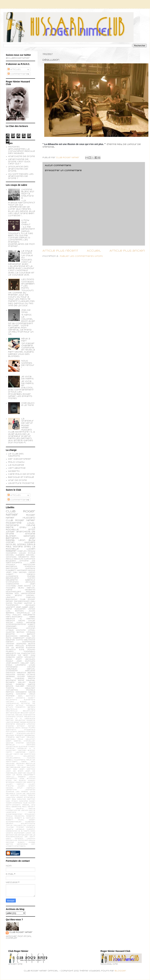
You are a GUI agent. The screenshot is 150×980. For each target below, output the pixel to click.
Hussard (30, 542)
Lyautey (10, 797)
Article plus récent (60, 251)
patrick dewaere (16, 692)
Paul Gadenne (14, 807)
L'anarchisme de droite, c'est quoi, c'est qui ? (19, 162)
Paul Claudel (15, 679)
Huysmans (19, 760)
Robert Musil (15, 820)
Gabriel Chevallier (24, 741)
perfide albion (15, 842)
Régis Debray (15, 684)
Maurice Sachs (15, 621)
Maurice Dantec (26, 799)
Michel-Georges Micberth (20, 556)
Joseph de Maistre (25, 782)
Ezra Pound (27, 650)
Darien (10, 642)
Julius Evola (27, 553)
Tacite (9, 826)
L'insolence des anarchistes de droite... (18, 169)
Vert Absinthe (17, 468)
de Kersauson (22, 835)
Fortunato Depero (16, 732)
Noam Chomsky (14, 803)
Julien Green (26, 786)
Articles (14, 70)
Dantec (10, 720)
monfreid (23, 840)
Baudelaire (12, 578)
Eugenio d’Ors (13, 728)
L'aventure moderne (21, 483)
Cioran (10, 542)
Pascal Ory (29, 805)
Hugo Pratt (14, 659)
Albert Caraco (20, 574)
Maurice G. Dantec (20, 619)
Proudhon (30, 814)
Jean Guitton (28, 767)
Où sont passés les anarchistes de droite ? (21, 176)
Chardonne (29, 715)
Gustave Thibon (27, 747)
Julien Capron (15, 784)
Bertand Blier (13, 713)
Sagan (32, 820)
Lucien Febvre (27, 795)
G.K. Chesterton (26, 653)
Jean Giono (24, 586)
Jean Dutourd (26, 661)
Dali (33, 601)
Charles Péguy (26, 551)
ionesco (19, 839)
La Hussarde (16, 465)
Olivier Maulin (26, 677)
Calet (32, 713)
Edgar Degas (20, 722)
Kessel (10, 788)
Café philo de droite (21, 474)
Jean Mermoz (27, 769)
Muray (21, 675)
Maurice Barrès (26, 673)
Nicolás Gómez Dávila (20, 545)
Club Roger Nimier (21, 932)
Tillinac (10, 827)
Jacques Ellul (15, 765)
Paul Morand (14, 547)
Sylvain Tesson (25, 686)
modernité (14, 523)
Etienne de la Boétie (20, 647)
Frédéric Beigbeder (25, 735)
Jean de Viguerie (26, 773)
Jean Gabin (22, 607)
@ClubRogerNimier (18, 58)
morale (31, 690)
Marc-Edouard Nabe (20, 617)
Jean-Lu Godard (16, 777)
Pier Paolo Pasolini (20, 558)
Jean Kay (11, 769)
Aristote (21, 630)
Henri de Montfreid (24, 754)
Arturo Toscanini (16, 707)
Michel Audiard (15, 555)
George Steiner (15, 743)
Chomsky (11, 717)
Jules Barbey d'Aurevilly (20, 612)
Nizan (32, 801)
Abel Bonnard (27, 696)
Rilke (32, 682)
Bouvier (25, 713)
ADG (8, 595)
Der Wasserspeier (20, 459)
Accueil (94, 251)
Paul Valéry (15, 809)
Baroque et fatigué (21, 477)
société (21, 694)
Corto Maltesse (26, 640)
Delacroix (20, 720)
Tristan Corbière (26, 827)
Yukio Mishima (26, 623)
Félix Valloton (27, 739)
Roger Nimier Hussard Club (20, 518)
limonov (31, 839)
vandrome (22, 844)
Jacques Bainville (26, 764)
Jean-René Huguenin (20, 608)
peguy (32, 840)
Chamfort (19, 638)
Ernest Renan (26, 726)
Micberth (14, 471)
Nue (25, 803)
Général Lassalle (16, 748)
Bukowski (12, 636)
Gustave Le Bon (17, 655)
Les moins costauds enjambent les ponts (28, 284)
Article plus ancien (127, 251)
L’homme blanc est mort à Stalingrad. (28, 194)
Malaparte (29, 615)
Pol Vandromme (25, 594)
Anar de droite (17, 480)
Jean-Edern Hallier (17, 663)
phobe (32, 842)
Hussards (11, 553)
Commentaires (18, 74)
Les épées (22, 792)
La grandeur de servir (27, 421)
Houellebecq (13, 758)
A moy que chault (26, 222)
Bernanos (11, 567)
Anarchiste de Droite (22, 157)
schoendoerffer (16, 624)
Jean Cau (12, 572)
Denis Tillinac (14, 603)
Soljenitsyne (28, 824)
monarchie (12, 840)
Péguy (9, 816)
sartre (9, 844)
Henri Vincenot (26, 657)
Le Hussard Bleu (20, 587)
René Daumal (27, 680)
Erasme (10, 726)
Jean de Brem (15, 771)
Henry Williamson (20, 756)
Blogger (120, 971)
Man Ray (11, 799)
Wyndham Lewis (23, 833)
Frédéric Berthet (15, 737)
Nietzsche (29, 565)
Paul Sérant (29, 807)
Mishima (24, 801)
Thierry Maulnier (20, 688)
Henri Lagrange (16, 752)
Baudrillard (29, 711)
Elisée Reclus (15, 646)
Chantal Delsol (14, 715)
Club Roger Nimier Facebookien (20, 600)
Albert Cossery (15, 698)
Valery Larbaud (15, 829)
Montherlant (14, 592)
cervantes (12, 690)
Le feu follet (20, 614)
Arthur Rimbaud (26, 705)
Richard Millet (16, 682)
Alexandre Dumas (20, 576)
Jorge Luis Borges (20, 610)
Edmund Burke (26, 644)
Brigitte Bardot (20, 634)
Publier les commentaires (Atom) (81, 256)
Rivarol (10, 818)
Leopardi (21, 665)
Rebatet (31, 816)
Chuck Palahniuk (26, 717)
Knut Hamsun (26, 788)
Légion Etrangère (26, 797)
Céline (9, 719)
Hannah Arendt (27, 750)
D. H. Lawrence (25, 719)
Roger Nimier (25, 520)
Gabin (9, 741)
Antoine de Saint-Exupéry (20, 562)
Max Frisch (12, 801)
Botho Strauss (26, 632)
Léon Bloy (27, 540)
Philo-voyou (16, 462)
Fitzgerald (30, 730)
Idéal (24, 762)
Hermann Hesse (26, 570)
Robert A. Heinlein (25, 818)
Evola (25, 728)
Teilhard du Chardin (24, 826)
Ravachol (19, 816)
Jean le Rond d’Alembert (20, 775)
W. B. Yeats (24, 831)
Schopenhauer (14, 822)
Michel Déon (27, 572)
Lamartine (11, 790)
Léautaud (11, 669)
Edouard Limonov (26, 724)
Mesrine (10, 675)
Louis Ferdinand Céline (20, 666)
